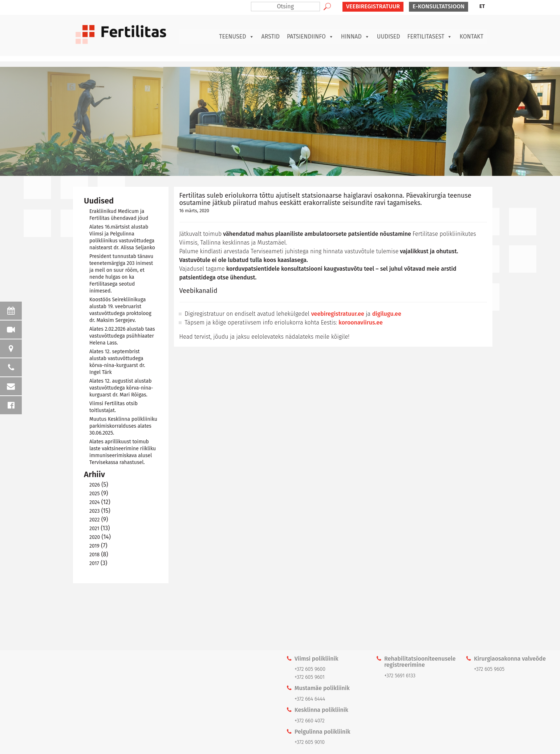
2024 (95, 502)
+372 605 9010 (310, 742)
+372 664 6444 (310, 699)
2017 (94, 563)
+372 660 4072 (310, 721)
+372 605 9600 (310, 669)
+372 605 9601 (310, 677)
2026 (95, 485)
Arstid (271, 37)
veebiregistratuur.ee (338, 314)
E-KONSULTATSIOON (439, 6)
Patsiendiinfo (310, 37)
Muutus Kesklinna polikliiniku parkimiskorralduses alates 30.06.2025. (123, 426)
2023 (94, 511)
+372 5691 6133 (400, 676)
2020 (95, 537)
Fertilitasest (430, 37)
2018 (94, 555)
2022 (94, 520)
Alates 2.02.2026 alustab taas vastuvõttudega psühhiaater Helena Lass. (122, 336)
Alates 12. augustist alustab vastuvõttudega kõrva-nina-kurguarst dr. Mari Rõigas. (121, 388)
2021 (94, 529)
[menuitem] (482, 7)
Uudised (389, 37)
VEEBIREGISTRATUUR (373, 6)
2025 (95, 494)
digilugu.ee (387, 314)
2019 (94, 546)
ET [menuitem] (482, 6)
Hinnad (355, 37)
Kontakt (471, 37)
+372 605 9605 (489, 669)
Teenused (236, 37)
